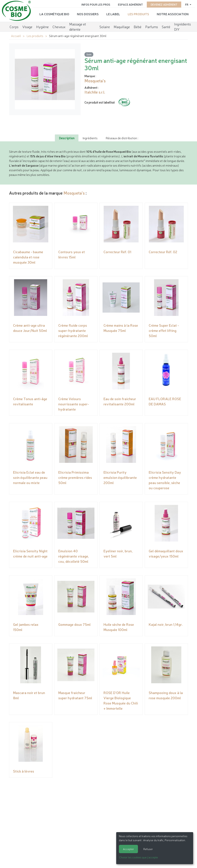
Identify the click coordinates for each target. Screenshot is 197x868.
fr (187, 4)
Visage (27, 26)
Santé (166, 26)
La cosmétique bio (54, 14)
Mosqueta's (74, 193)
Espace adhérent (130, 4)
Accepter (128, 849)
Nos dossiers (88, 14)
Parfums (152, 26)
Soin (89, 54)
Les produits (138, 14)
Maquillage (122, 26)
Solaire (105, 26)
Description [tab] (67, 138)
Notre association (173, 14)
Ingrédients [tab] (90, 138)
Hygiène (42, 26)
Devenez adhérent (164, 4)
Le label (113, 14)
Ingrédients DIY (182, 26)
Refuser (148, 849)
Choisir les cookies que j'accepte (139, 857)
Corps (14, 26)
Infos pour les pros (96, 4)
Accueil (16, 36)
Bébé (138, 26)
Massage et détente (78, 26)
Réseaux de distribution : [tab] (122, 138)
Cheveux (59, 26)
